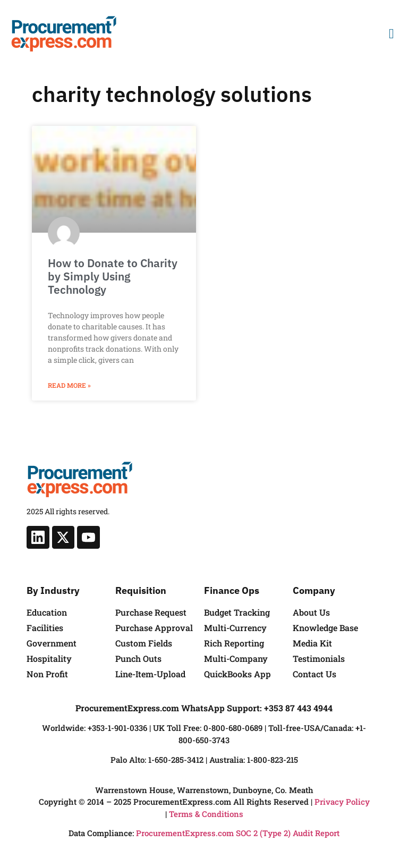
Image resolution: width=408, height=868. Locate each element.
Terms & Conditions (206, 814)
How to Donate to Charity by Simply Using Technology (113, 276)
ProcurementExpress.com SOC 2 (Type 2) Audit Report (238, 833)
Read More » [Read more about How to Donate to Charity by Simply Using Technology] (69, 385)
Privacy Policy (342, 802)
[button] (391, 34)
